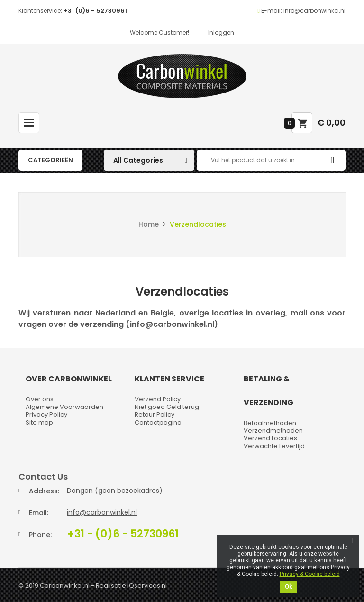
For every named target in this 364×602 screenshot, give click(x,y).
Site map (39, 422)
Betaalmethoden (270, 423)
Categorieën (50, 160)
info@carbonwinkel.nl (102, 512)
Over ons (40, 399)
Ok (288, 587)
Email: (39, 513)
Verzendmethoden (273, 431)
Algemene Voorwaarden (64, 407)
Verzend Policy (158, 399)
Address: (44, 491)
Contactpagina (158, 422)
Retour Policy (155, 414)
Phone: (40, 535)
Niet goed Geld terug (167, 407)
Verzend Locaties (270, 438)
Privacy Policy (46, 414)
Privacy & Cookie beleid (310, 574)
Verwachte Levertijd (274, 446)
